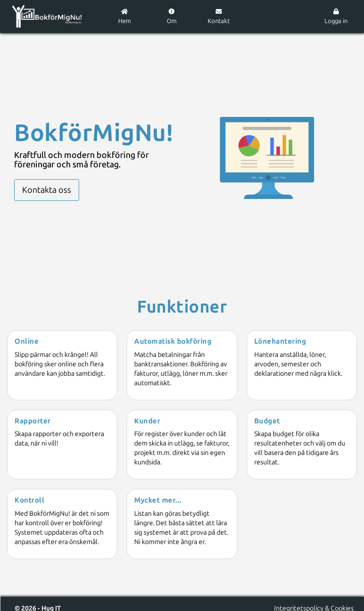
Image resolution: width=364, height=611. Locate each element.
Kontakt (219, 17)
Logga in (336, 17)
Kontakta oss (47, 190)
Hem (125, 17)
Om (172, 17)
